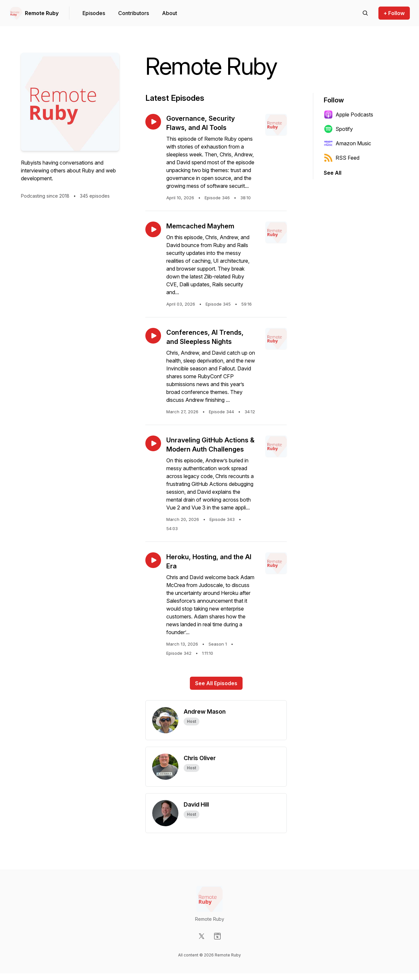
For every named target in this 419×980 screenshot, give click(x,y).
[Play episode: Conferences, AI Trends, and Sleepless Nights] (153, 336)
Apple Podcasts (348, 115)
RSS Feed (342, 158)
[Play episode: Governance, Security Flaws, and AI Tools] (153, 122)
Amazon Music (347, 143)
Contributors (134, 13)
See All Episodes (216, 683)
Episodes (94, 13)
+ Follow (394, 13)
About (170, 13)
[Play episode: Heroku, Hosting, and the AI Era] (153, 560)
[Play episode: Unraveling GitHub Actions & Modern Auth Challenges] (153, 443)
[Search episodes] (365, 13)
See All (333, 173)
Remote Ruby (42, 13)
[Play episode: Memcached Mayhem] (153, 229)
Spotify (338, 129)
